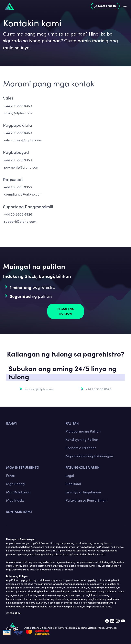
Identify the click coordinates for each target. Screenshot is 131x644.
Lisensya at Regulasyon (83, 492)
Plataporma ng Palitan (83, 431)
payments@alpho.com (22, 167)
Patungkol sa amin (83, 467)
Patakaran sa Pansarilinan (86, 500)
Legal (70, 476)
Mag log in (105, 6)
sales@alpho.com (18, 113)
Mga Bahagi (16, 484)
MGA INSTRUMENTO (23, 467)
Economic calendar (81, 448)
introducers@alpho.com (23, 140)
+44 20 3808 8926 (18, 214)
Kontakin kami (19, 512)
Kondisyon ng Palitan (82, 439)
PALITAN (72, 423)
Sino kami (73, 484)
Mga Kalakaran (18, 492)
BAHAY (12, 423)
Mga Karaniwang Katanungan (89, 456)
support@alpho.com (20, 221)
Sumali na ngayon (66, 311)
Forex (10, 476)
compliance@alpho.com (23, 194)
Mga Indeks (15, 500)
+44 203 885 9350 (18, 106)
